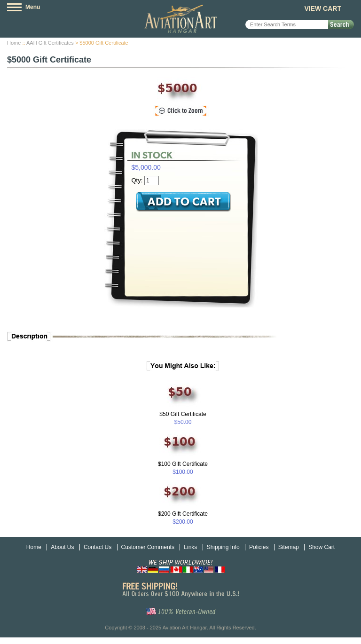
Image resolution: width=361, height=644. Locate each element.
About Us (62, 547)
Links (190, 547)
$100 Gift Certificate (183, 464)
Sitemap (289, 547)
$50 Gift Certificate (183, 414)
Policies (259, 547)
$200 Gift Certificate (183, 514)
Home (14, 43)
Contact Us (98, 547)
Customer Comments (148, 547)
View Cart (323, 8)
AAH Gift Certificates (50, 43)
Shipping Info (223, 547)
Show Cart (322, 547)
